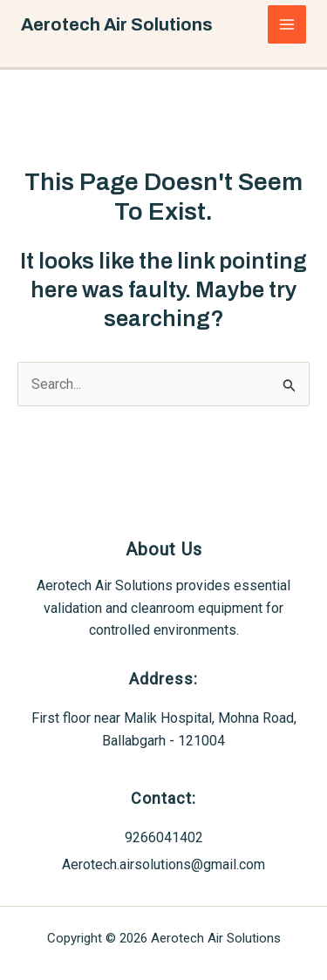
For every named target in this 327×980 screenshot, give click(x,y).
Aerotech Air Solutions (117, 24)
